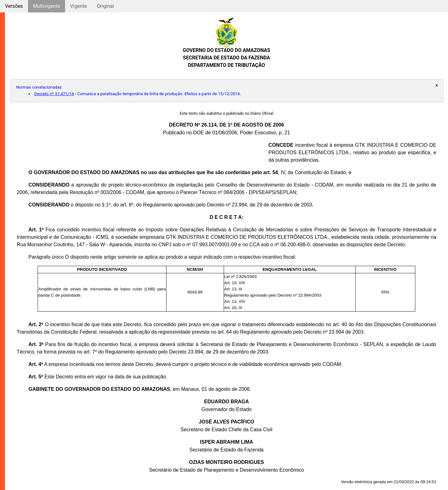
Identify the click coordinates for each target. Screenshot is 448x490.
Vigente (78, 6)
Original (105, 6)
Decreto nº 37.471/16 (54, 94)
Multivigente (47, 6)
